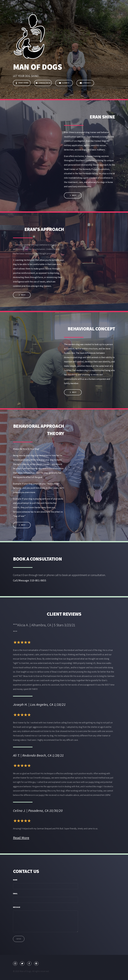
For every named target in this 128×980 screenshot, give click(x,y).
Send (19, 939)
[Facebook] (29, 964)
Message (17, 907)
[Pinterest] (36, 964)
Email (15, 894)
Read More (21, 838)
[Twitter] (22, 964)
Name (15, 880)
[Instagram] (15, 964)
